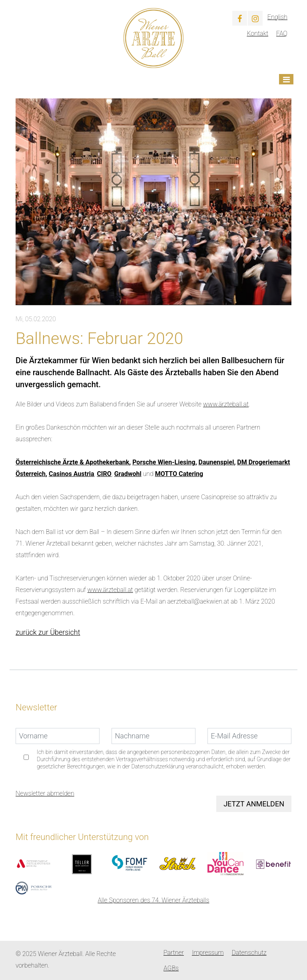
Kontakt (257, 33)
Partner (174, 953)
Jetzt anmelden (254, 804)
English (277, 17)
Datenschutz (249, 953)
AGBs (171, 968)
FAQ (282, 33)
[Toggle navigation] (286, 79)
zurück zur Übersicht (48, 632)
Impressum (208, 953)
